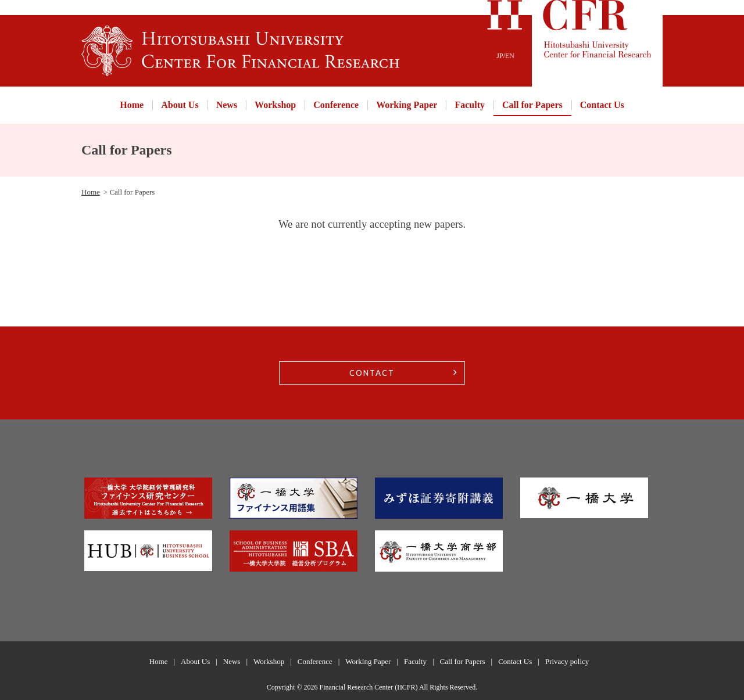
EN (510, 56)
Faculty (470, 105)
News (227, 105)
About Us (180, 105)
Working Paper (407, 105)
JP (500, 56)
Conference (336, 105)
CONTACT (372, 373)
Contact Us (602, 105)
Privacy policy (567, 661)
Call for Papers (532, 105)
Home (132, 105)
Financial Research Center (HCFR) (369, 687)
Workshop (275, 105)
